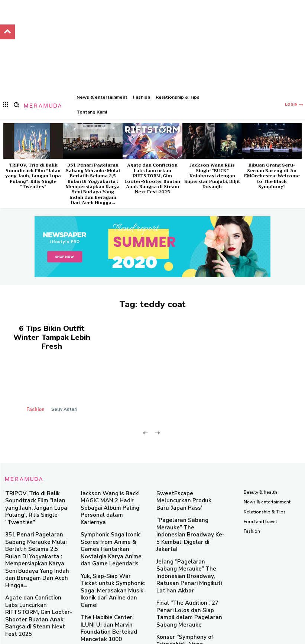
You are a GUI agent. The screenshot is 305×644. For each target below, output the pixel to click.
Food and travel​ (260, 509)
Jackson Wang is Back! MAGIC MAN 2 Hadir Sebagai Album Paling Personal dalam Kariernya (112, 490)
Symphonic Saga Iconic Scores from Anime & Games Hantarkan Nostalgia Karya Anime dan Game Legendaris (115, 520)
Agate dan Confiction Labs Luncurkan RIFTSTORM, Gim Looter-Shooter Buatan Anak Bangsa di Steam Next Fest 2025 (152, 178)
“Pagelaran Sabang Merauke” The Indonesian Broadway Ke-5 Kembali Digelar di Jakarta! (190, 505)
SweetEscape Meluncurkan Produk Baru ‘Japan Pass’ (185, 484)
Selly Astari (63, 397)
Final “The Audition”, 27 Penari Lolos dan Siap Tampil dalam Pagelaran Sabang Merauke (189, 558)
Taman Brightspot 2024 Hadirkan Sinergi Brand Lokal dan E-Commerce (111, 605)
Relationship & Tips (265, 499)
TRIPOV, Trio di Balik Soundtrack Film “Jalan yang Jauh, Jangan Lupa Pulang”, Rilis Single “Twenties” (33, 176)
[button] (17, 105)
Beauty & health (260, 480)
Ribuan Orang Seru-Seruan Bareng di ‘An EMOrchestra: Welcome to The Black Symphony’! (272, 176)
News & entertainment (267, 490)
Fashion (36, 397)
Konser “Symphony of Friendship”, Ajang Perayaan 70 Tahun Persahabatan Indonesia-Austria (190, 584)
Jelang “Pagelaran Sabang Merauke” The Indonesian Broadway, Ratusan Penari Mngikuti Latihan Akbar (185, 531)
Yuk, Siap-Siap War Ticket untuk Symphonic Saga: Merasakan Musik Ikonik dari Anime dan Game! (114, 549)
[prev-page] (145, 420)
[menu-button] (6, 105)
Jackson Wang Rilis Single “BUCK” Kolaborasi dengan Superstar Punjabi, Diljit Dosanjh (212, 176)
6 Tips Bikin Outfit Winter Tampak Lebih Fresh (52, 331)
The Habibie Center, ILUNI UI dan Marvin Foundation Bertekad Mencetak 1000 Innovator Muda (111, 578)
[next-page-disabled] (157, 420)
